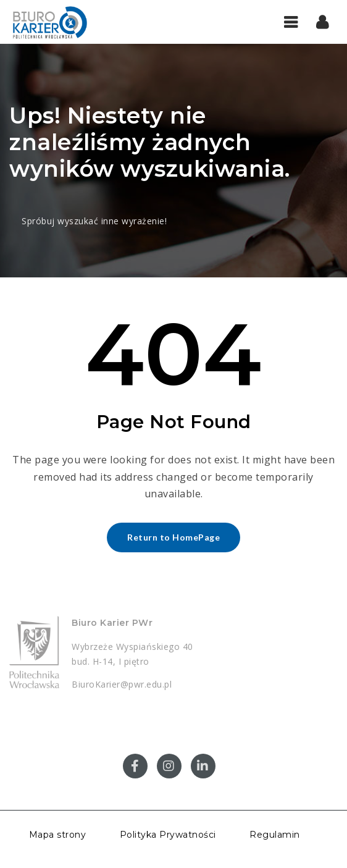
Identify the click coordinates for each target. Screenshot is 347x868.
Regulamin (275, 835)
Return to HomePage (173, 537)
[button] (323, 22)
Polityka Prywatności (168, 835)
